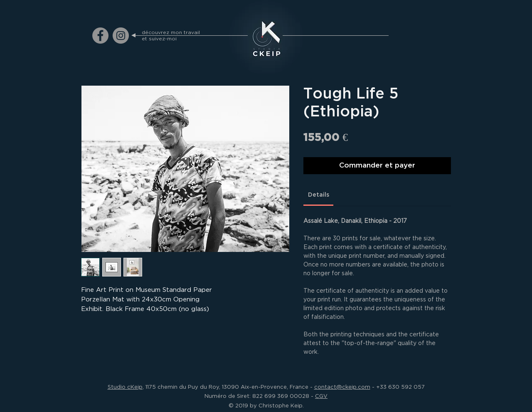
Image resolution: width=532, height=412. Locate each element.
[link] (319, 195)
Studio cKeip (125, 387)
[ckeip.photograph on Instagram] (121, 36)
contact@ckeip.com (342, 387)
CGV (321, 396)
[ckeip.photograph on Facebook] (100, 36)
